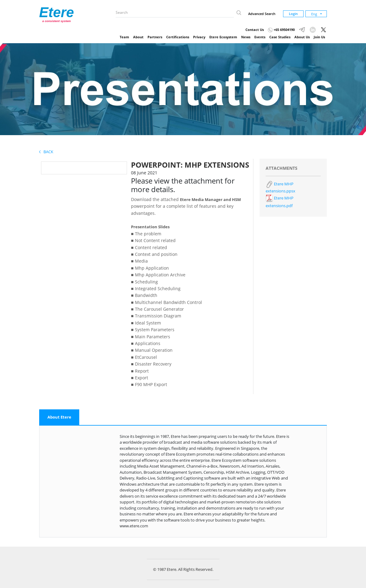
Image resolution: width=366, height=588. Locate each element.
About (138, 37)
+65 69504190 (281, 30)
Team (124, 37)
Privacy (199, 37)
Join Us (319, 37)
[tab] (59, 417)
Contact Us (255, 30)
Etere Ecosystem (223, 37)
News (246, 37)
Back (46, 152)
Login (293, 14)
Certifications (178, 37)
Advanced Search (262, 14)
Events (260, 37)
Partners (155, 37)
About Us (302, 37)
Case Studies (280, 37)
